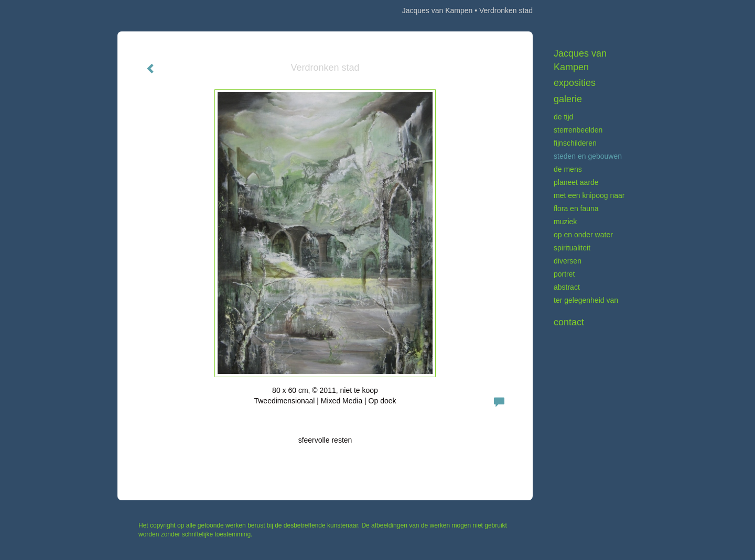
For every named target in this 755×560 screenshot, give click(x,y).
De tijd (563, 117)
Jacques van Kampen (438, 10)
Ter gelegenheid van (586, 300)
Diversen (568, 261)
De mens (568, 169)
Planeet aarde (576, 182)
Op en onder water (583, 235)
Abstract (567, 287)
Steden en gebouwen (588, 156)
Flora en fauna (576, 208)
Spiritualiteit (572, 248)
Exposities (575, 83)
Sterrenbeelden (578, 130)
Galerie (568, 99)
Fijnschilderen (575, 143)
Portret (564, 274)
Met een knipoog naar (589, 195)
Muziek (565, 222)
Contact (569, 322)
